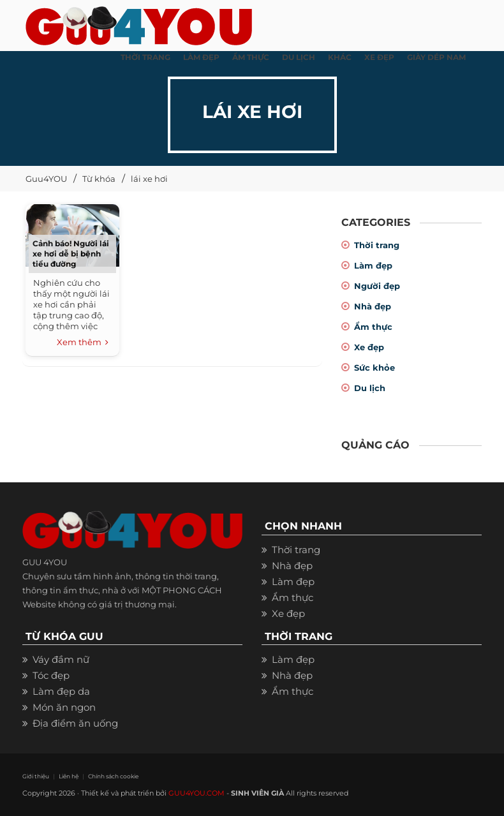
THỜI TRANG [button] (145, 57)
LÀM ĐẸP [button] (201, 57)
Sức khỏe (374, 367)
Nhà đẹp (373, 306)
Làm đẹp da (61, 691)
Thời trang (377, 245)
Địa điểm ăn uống (75, 723)
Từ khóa (99, 179)
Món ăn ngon (64, 707)
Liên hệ (69, 776)
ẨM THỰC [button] (251, 57)
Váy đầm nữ (61, 659)
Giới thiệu (36, 776)
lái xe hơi (149, 179)
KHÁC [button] (340, 57)
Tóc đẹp (51, 675)
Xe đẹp (369, 347)
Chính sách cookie (113, 776)
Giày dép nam (436, 57)
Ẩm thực (373, 327)
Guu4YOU (46, 179)
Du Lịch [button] (299, 57)
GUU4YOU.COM (196, 793)
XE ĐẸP (379, 57)
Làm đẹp (373, 265)
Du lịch (370, 388)
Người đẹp (377, 286)
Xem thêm (83, 343)
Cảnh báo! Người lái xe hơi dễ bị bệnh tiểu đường (71, 254)
